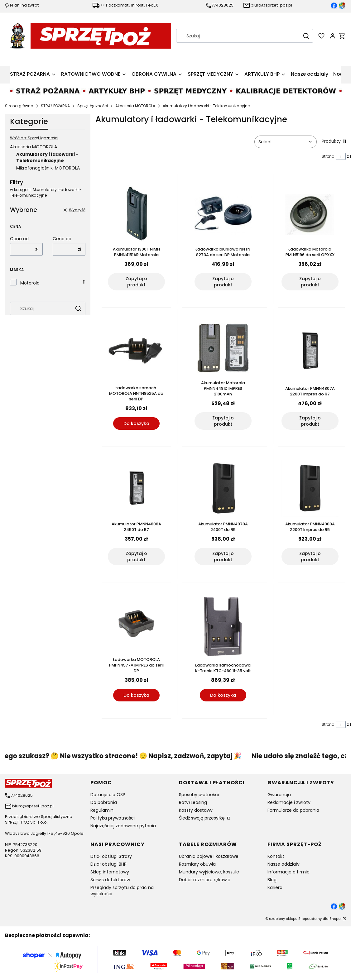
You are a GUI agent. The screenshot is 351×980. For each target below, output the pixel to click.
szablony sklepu (283, 919)
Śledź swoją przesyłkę (202, 818)
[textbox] (286, 142)
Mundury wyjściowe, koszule (209, 872)
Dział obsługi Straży (111, 856)
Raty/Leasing (193, 802)
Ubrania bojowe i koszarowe (209, 856)
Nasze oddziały (284, 864)
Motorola (30, 283)
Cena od (19, 239)
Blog (272, 880)
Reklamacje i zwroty (289, 802)
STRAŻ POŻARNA (55, 106)
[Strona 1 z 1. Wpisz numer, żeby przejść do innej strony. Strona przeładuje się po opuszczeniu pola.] (341, 156)
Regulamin (102, 810)
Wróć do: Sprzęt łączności (34, 138)
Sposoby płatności (199, 795)
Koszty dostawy (196, 810)
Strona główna (19, 106)
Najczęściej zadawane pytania (123, 826)
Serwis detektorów (110, 880)
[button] (306, 36)
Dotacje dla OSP (108, 795)
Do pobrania (104, 802)
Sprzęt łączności (93, 106)
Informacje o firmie (288, 872)
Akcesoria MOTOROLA (135, 106)
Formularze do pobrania (293, 810)
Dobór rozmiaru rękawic (205, 880)
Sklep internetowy (110, 872)
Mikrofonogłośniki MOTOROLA (48, 168)
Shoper (336, 919)
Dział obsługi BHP (108, 864)
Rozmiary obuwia (197, 864)
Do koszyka (136, 423)
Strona (328, 156)
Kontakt (276, 856)
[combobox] (236, 36)
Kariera (275, 887)
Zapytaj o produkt (136, 282)
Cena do (62, 239)
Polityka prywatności (113, 818)
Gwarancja (279, 795)
